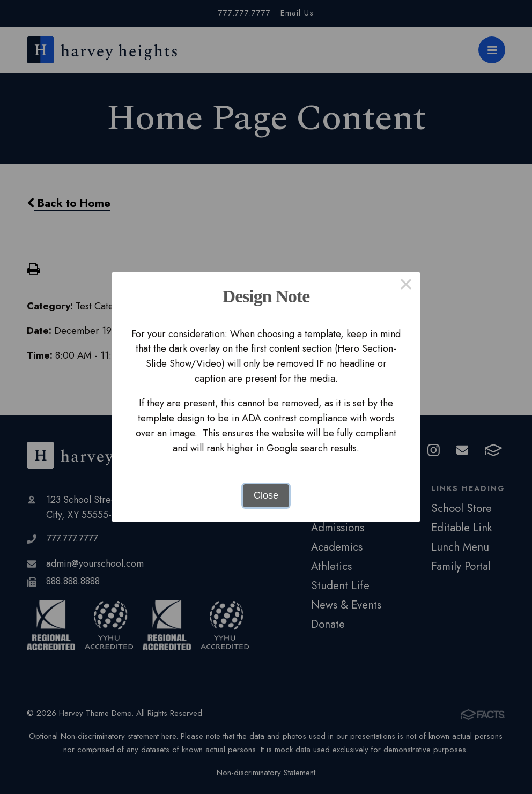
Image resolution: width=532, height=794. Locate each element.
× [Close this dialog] (406, 286)
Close (266, 495)
